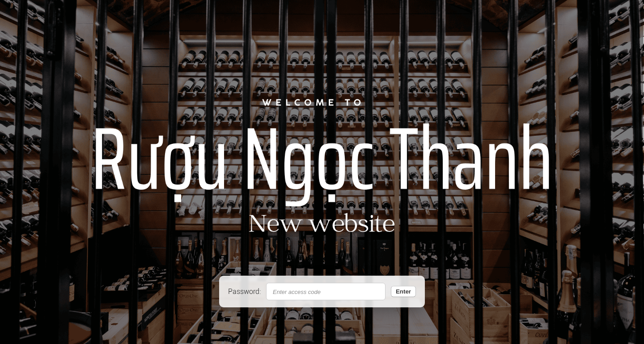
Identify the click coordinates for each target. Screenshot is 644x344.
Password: (244, 292)
